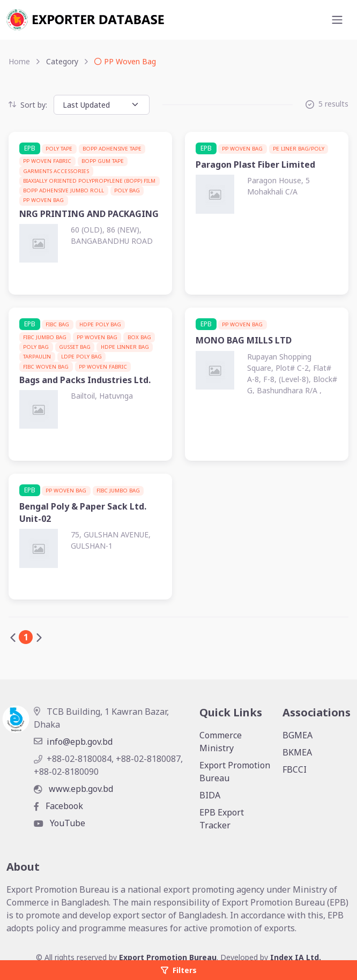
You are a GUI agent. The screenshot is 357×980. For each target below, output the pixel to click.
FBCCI (295, 769)
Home (19, 61)
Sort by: (28, 105)
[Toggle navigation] (337, 20)
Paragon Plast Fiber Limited (255, 164)
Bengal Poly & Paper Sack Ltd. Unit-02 (83, 512)
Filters (179, 970)
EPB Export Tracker (222, 819)
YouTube (59, 823)
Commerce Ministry (221, 742)
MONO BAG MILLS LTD (244, 340)
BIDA (210, 795)
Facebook (58, 806)
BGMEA (297, 735)
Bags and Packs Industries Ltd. (85, 380)
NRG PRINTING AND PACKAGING (89, 214)
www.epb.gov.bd (73, 789)
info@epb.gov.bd (73, 742)
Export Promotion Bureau (235, 772)
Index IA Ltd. (296, 957)
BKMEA (297, 752)
